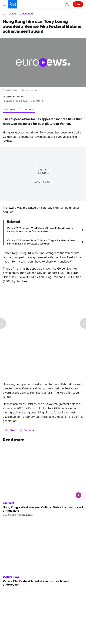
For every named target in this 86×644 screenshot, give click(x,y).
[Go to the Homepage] (13, 4)
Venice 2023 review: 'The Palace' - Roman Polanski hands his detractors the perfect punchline (40, 230)
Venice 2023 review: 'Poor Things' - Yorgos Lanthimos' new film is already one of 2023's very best (41, 242)
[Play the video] (43, 62)
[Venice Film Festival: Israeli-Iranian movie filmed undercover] (43, 583)
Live (78, 4)
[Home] (4, 14)
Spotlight (9, 503)
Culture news (26, 14)
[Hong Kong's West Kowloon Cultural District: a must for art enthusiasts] (43, 511)
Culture (12, 14)
